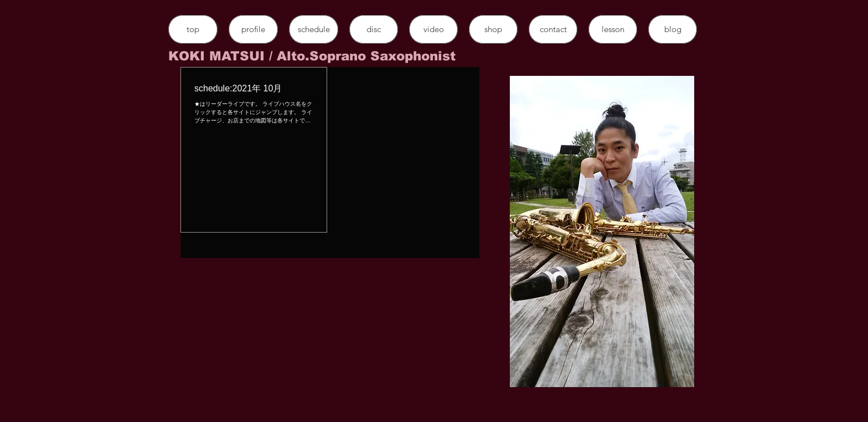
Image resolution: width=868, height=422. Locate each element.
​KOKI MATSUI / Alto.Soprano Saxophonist (312, 56)
